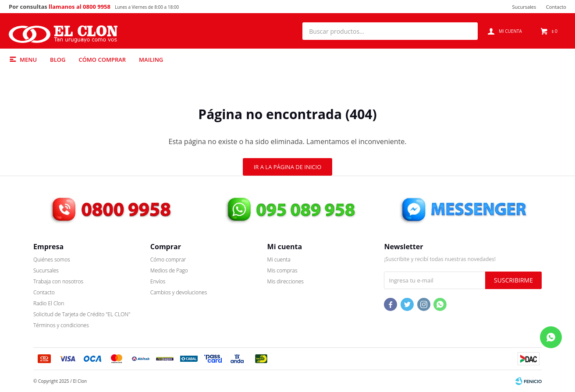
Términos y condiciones (61, 325)
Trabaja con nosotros (58, 281)
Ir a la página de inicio (288, 167)
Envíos (158, 281)
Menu (28, 60)
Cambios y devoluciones (179, 292)
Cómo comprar (102, 60)
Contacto (556, 7)
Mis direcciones (286, 281)
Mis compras (282, 270)
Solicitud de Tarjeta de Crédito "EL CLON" (82, 314)
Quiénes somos (52, 260)
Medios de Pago (169, 270)
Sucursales (524, 7)
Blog (58, 60)
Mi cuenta (279, 260)
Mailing (151, 60)
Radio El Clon (49, 303)
